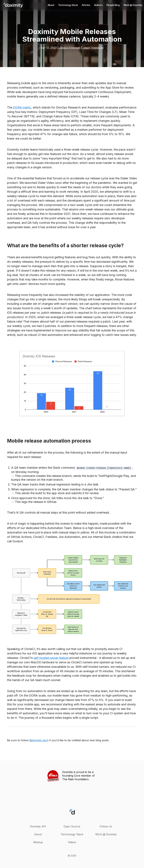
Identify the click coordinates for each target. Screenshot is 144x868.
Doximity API (38, 826)
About (51, 5)
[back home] (13, 6)
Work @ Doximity (133, 5)
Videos (72, 842)
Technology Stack (68, 5)
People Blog (113, 5)
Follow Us (106, 826)
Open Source (72, 826)
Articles (86, 5)
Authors (98, 5)
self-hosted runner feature (51, 658)
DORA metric (22, 107)
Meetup (38, 842)
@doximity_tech (39, 740)
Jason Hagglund (93, 48)
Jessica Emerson (70, 48)
